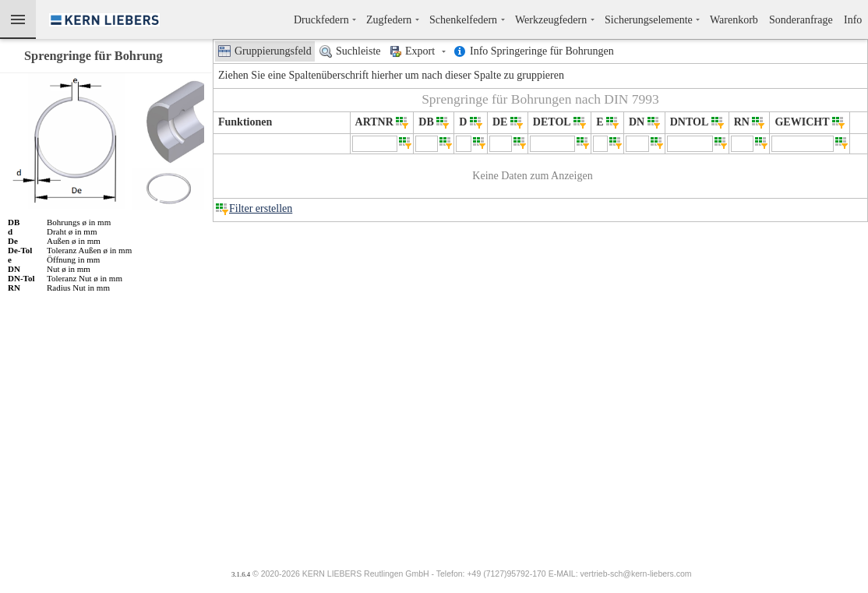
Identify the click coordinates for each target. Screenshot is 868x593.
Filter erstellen (261, 208)
